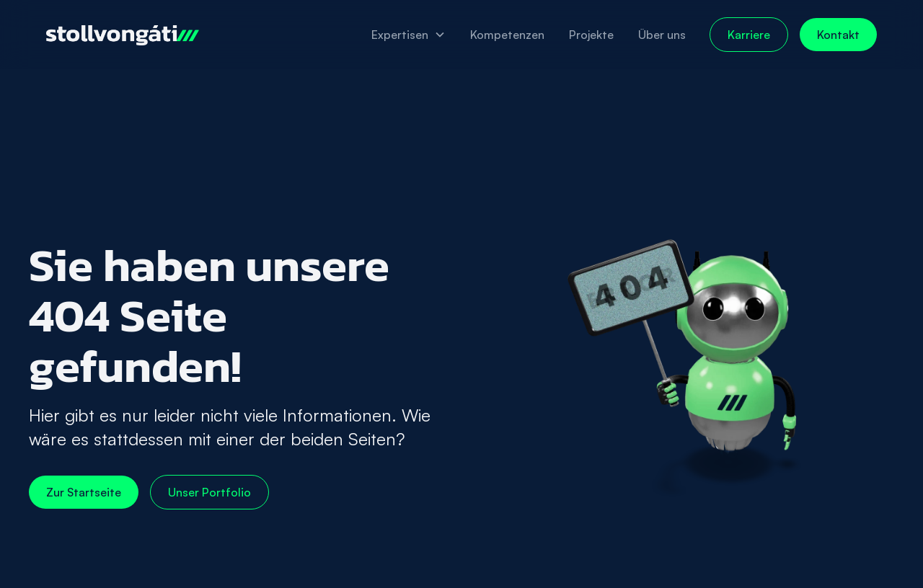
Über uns (662, 35)
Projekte (591, 35)
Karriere (749, 35)
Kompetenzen (507, 35)
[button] (408, 35)
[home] (123, 34)
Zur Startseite (84, 492)
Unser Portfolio (209, 492)
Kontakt (838, 35)
